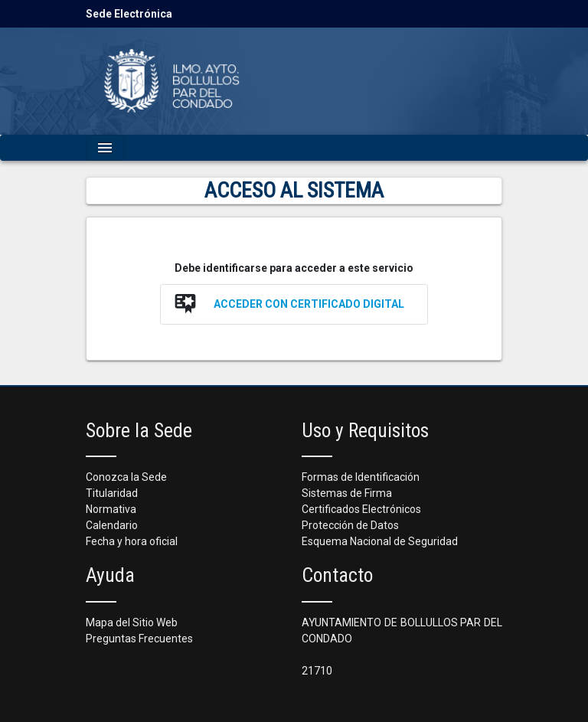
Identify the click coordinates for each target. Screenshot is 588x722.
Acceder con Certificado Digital (309, 304)
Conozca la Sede (126, 477)
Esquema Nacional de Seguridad (380, 541)
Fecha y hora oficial (132, 541)
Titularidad (112, 493)
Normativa (111, 509)
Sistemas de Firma (347, 493)
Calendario (112, 525)
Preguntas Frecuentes (139, 639)
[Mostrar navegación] (105, 148)
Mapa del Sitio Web (132, 622)
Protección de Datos (350, 525)
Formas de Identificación (361, 477)
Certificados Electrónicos (361, 509)
